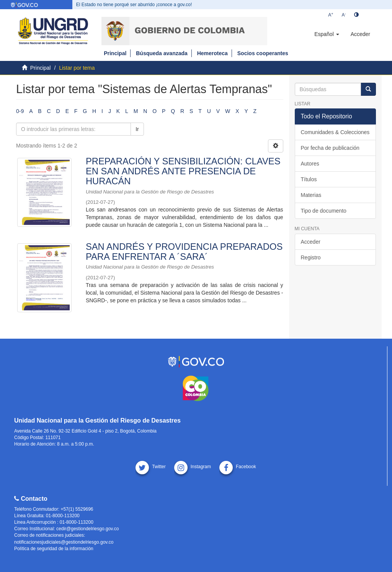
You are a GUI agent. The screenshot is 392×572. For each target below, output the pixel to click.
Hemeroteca (212, 53)
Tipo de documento (324, 211)
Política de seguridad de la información (54, 549)
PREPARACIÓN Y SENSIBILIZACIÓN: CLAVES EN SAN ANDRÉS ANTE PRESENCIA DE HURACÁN (183, 171)
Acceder (311, 242)
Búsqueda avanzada (162, 53)
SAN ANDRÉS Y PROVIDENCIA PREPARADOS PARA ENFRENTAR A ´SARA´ (184, 252)
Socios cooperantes (263, 53)
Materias (311, 195)
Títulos (309, 179)
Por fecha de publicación (330, 148)
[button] (327, 34)
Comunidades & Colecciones (335, 132)
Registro (311, 257)
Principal (115, 53)
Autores (310, 164)
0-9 (20, 111)
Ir (137, 129)
